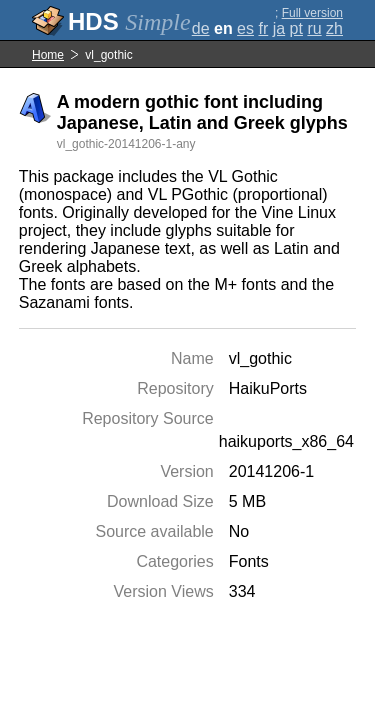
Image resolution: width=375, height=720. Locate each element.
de (201, 28)
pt (296, 28)
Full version (312, 13)
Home (48, 55)
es (245, 28)
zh (334, 28)
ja (279, 28)
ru (314, 28)
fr (263, 28)
